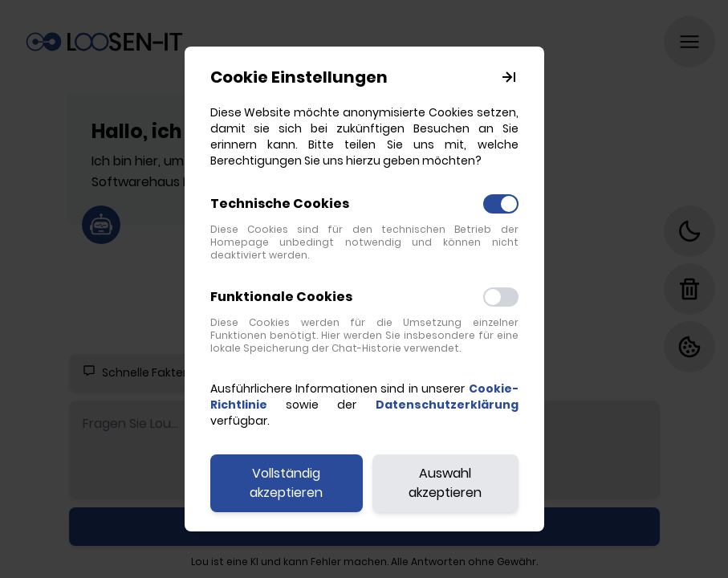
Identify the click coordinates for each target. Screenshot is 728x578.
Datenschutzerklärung (447, 405)
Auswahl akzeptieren (445, 483)
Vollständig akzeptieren (286, 483)
